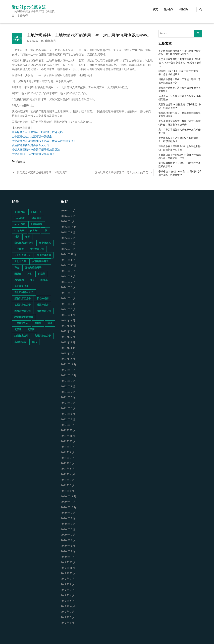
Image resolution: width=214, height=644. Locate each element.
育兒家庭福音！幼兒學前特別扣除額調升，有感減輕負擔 (178, 140)
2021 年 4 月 (68, 475)
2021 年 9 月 (68, 447)
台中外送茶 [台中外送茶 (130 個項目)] (45, 243)
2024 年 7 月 (68, 282)
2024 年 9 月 (68, 271)
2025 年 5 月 (68, 249)
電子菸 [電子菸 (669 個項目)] (31, 330)
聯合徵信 (168, 10)
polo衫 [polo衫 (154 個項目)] (34, 231)
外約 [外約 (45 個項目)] (30, 274)
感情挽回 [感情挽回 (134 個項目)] (19, 280)
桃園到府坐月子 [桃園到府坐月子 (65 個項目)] (23, 305)
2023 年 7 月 (68, 332)
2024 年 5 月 (68, 293)
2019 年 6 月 (68, 596)
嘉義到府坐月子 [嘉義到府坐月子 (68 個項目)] (33, 268)
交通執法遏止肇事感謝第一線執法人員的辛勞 (122, 173)
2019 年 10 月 (68, 574)
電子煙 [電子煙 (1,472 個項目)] (18, 330)
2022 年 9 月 (68, 381)
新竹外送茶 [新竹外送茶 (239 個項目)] (43, 299)
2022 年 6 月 (68, 398)
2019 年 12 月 (68, 563)
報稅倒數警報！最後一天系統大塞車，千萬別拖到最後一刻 (180, 81)
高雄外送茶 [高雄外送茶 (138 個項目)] (20, 342)
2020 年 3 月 (68, 546)
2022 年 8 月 (68, 387)
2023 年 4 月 (68, 348)
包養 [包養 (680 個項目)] (27, 237)
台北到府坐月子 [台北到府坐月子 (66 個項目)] (23, 255)
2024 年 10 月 (69, 266)
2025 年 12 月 (69, 227)
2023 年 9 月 (68, 321)
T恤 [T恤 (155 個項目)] (45, 231)
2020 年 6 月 (68, 530)
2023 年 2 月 (68, 359)
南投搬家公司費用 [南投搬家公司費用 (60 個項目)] (24, 243)
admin (32, 41)
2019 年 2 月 (68, 618)
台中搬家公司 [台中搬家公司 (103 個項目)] (37, 249)
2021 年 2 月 (68, 486)
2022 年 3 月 (68, 414)
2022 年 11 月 (68, 370)
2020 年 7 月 (68, 524)
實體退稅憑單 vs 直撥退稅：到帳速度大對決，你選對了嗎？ (180, 106)
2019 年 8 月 (68, 585)
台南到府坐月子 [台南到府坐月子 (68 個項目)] (40, 262)
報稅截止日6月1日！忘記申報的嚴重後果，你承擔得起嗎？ (178, 73)
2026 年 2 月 (68, 216)
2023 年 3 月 (68, 354)
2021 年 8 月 (68, 453)
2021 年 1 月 (67, 491)
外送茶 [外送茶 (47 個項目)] (42, 274)
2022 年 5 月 (68, 403)
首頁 (155, 10)
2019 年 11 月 (68, 568)
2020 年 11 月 (68, 502)
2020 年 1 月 (68, 557)
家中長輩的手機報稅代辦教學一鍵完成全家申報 (180, 132)
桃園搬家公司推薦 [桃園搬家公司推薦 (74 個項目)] (24, 317)
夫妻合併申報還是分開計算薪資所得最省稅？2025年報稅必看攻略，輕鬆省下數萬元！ (180, 63)
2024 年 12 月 (69, 255)
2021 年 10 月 (68, 442)
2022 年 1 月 (68, 425)
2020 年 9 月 (68, 513)
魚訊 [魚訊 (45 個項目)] (34, 342)
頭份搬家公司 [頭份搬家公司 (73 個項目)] (21, 336)
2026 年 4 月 (68, 211)
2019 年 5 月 (68, 601)
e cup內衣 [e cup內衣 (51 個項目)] (36, 212)
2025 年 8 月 (68, 233)
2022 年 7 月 (68, 392)
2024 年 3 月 (68, 304)
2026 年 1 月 (68, 222)
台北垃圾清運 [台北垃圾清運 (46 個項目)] (44, 255)
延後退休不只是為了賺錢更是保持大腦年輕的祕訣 (180, 98)
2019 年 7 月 (68, 590)
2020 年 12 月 (69, 497)
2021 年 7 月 (68, 458)
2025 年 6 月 (68, 244)
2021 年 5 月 (68, 469)
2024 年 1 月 (68, 315)
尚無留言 (48, 41)
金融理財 (184, 10)
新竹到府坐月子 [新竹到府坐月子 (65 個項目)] (23, 299)
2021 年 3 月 (68, 480)
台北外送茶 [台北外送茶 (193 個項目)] (20, 262)
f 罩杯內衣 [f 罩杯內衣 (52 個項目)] (36, 218)
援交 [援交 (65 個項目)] (32, 280)
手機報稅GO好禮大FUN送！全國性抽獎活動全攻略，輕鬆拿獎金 (180, 173)
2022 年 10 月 (69, 376)
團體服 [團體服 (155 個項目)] (18, 274)
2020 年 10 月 (69, 508)
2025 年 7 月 (68, 238)
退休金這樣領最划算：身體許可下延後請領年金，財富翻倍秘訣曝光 (180, 123)
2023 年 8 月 (68, 326)
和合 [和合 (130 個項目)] (17, 268)
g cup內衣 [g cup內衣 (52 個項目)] (20, 224)
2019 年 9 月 (68, 579)
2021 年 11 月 (68, 436)
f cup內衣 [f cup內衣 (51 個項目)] (19, 218)
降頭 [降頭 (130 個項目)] (50, 324)
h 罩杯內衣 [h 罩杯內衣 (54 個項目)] (37, 224)
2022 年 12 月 (69, 365)
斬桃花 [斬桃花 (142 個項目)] (44, 280)
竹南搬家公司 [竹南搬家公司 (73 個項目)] (21, 324)
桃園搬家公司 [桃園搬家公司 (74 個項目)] (44, 311)
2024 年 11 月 (68, 260)
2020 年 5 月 (68, 535)
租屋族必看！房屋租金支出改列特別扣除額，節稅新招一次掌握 (180, 148)
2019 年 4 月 (68, 607)
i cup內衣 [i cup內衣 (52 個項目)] (19, 231)
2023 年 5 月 (68, 343)
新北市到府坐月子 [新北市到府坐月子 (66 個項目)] (24, 293)
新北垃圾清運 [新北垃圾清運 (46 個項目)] (21, 286)
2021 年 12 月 (68, 431)
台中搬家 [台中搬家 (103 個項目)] (19, 249)
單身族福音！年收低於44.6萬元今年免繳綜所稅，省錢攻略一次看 (180, 157)
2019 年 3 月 (68, 612)
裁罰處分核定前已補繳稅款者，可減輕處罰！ (44, 173)
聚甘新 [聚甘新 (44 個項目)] (38, 324)
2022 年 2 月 (68, 420)
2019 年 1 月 (67, 623)
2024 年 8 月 (68, 277)
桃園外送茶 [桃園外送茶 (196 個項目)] (43, 305)
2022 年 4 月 (68, 409)
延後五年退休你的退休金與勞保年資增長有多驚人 (180, 90)
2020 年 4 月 (68, 541)
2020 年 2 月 (68, 552)
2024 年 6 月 (68, 288)
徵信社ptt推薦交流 (29, 7)
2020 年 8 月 (68, 519)
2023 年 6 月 (68, 337)
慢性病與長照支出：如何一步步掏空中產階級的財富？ (180, 165)
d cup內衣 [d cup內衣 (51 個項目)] (20, 212)
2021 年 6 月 (68, 464)
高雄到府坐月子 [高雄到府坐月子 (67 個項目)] (43, 336)
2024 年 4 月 (68, 299)
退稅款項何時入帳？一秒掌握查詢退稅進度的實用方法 (180, 115)
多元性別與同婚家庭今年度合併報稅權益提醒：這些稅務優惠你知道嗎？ (180, 53)
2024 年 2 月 (68, 310)
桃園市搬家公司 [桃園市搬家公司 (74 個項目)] (23, 311)
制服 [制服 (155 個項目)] (17, 237)
